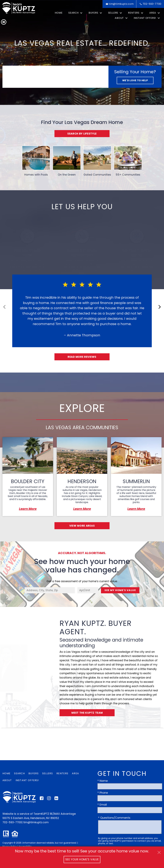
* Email (102, 805)
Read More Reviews (82, 357)
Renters (62, 774)
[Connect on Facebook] (42, 800)
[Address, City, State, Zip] (50, 591)
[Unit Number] (88, 591)
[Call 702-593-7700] (150, 4)
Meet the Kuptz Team (87, 713)
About (7, 781)
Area (75, 774)
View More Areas (82, 526)
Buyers (34, 774)
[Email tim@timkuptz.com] (119, 4)
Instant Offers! (27, 781)
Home (59, 13)
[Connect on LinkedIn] (56, 800)
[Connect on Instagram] (49, 800)
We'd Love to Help (135, 80)
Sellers (48, 774)
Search (19, 774)
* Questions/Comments (114, 818)
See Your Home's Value (82, 859)
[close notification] (159, 851)
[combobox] (50, 591)
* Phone (103, 793)
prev (4, 307)
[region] (82, 317)
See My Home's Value (120, 591)
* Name (103, 781)
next (160, 307)
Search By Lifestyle (82, 134)
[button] (4, 22)
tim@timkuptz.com (36, 823)
